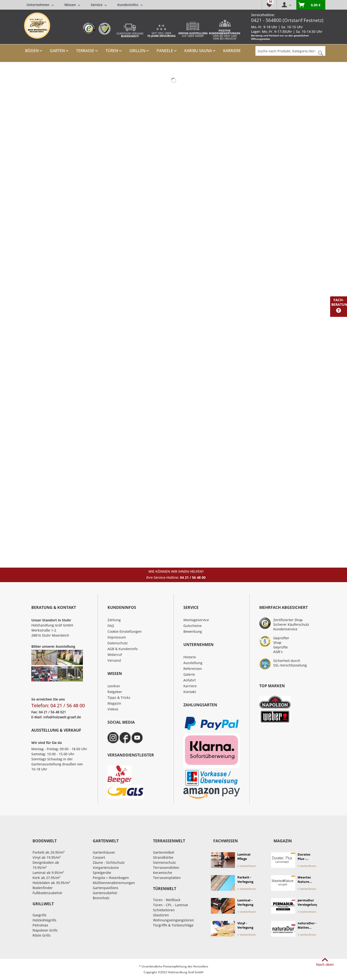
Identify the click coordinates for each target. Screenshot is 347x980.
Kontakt (190, 692)
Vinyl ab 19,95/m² (47, 857)
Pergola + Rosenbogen (111, 878)
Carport (99, 857)
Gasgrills (40, 915)
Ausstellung (193, 663)
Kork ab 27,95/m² (46, 878)
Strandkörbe (163, 857)
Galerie (189, 674)
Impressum (117, 637)
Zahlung (114, 620)
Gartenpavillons (106, 888)
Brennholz (101, 898)
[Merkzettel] (269, 5)
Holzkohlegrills (44, 920)
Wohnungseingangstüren (173, 920)
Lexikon (114, 686)
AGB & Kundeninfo (123, 649)
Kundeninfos (130, 5)
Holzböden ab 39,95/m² (51, 883)
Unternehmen (40, 5)
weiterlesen (247, 866)
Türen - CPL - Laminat (170, 905)
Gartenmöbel (164, 852)
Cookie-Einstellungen (125, 631)
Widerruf (115, 655)
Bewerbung (193, 631)
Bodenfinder (43, 888)
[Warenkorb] (311, 5)
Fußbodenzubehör (47, 893)
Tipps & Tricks (119, 698)
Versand (114, 660)
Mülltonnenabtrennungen (114, 883)
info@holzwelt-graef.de (62, 717)
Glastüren (161, 915)
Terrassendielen (166, 868)
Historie (190, 657)
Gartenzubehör (105, 893)
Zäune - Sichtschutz (109, 862)
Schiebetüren (164, 910)
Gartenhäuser (104, 852)
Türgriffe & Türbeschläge (173, 925)
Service (99, 5)
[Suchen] (320, 53)
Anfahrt (190, 680)
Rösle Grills (42, 935)
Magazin (114, 703)
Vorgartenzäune (106, 868)
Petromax (40, 925)
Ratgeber (115, 692)
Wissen (72, 5)
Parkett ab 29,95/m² (49, 852)
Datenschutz (118, 643)
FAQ (111, 626)
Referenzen (193, 669)
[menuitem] (85, 5)
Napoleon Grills (45, 930)
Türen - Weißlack (167, 900)
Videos (113, 709)
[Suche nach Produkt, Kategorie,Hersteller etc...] (290, 51)
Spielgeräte (102, 873)
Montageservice (196, 620)
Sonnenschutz (164, 862)
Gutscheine (193, 626)
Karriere (190, 686)
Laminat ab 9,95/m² (48, 873)
